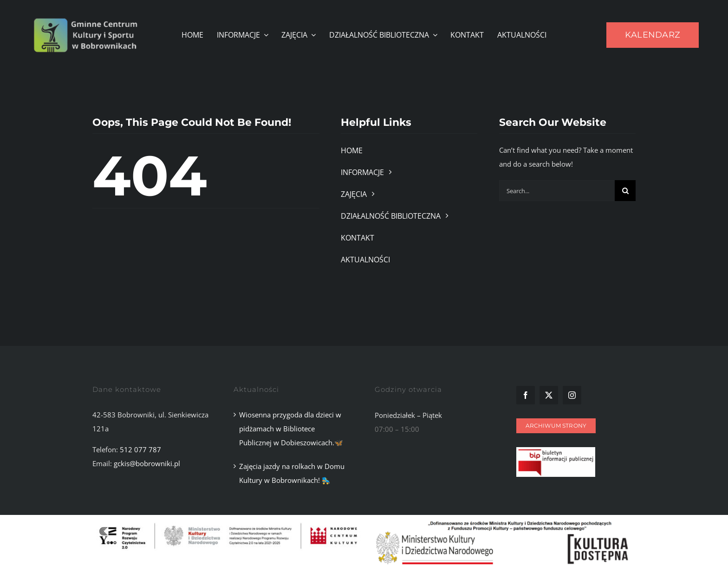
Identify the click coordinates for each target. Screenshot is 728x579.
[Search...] (557, 191)
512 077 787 (140, 449)
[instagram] (572, 395)
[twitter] (549, 395)
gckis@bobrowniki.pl (147, 463)
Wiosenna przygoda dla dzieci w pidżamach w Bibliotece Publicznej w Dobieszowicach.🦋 (291, 429)
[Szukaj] (625, 191)
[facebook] (526, 395)
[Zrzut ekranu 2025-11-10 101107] (556, 450)
